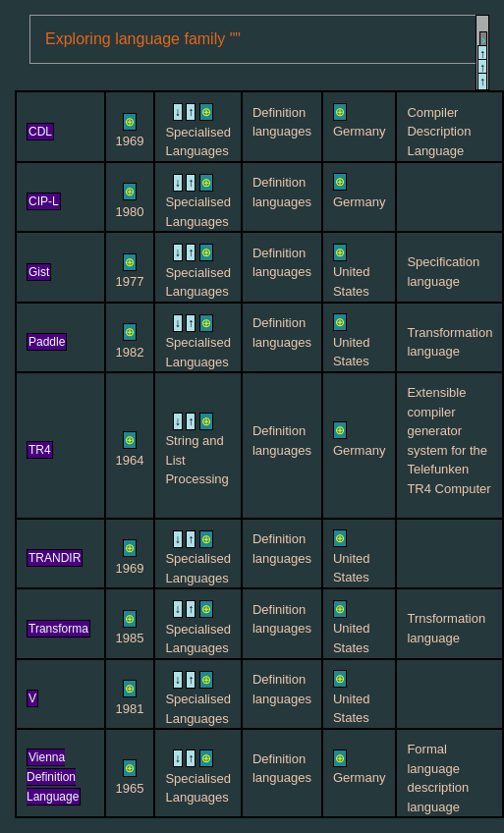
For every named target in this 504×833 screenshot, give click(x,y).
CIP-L (44, 201)
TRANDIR (55, 558)
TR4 (40, 450)
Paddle (47, 342)
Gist (39, 272)
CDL (40, 132)
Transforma (58, 629)
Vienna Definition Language (53, 777)
